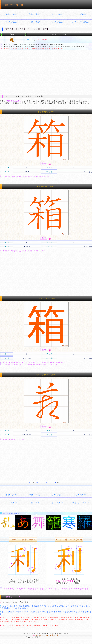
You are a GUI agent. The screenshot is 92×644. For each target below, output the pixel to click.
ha (37, 482)
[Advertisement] (46, 72)
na (29, 482)
